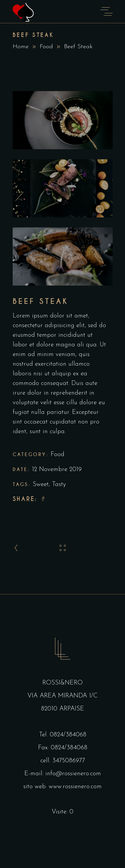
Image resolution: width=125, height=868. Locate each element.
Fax (43, 748)
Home (21, 47)
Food (46, 47)
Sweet (41, 485)
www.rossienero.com (75, 787)
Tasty (59, 485)
